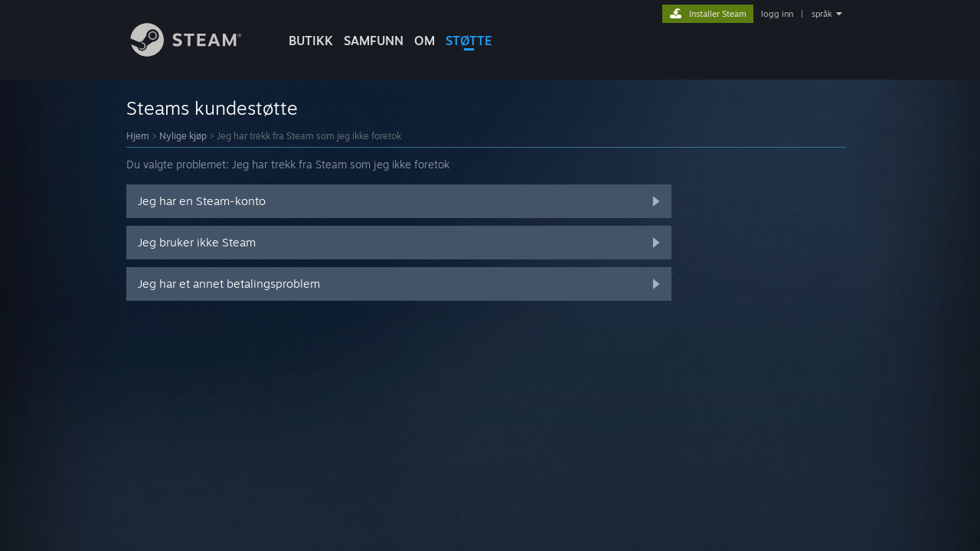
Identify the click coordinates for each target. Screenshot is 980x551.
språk (822, 14)
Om (425, 41)
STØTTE (469, 41)
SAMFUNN (374, 41)
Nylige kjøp (183, 136)
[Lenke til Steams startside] (198, 52)
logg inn (777, 14)
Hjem (138, 136)
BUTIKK (311, 41)
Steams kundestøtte (212, 108)
